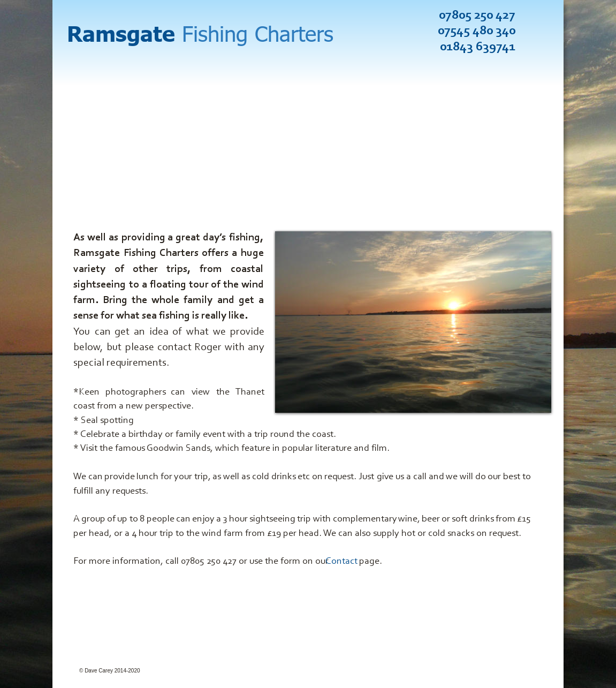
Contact (341, 562)
